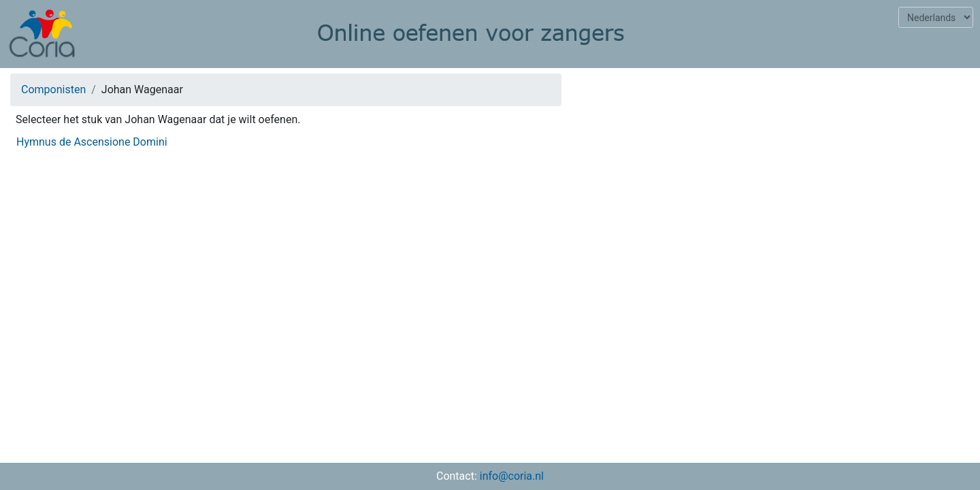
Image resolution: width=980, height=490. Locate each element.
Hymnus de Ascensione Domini (92, 142)
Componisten (53, 89)
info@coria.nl (512, 476)
